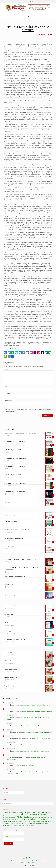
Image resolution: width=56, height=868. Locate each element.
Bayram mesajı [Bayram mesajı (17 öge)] (41, 812)
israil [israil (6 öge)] (51, 817)
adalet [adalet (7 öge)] (18, 813)
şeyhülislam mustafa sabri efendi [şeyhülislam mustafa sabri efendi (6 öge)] (26, 825)
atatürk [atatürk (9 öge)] (24, 812)
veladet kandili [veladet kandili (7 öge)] (37, 823)
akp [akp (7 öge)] (21, 813)
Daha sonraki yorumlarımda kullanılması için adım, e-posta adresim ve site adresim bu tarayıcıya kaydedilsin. (28, 410)
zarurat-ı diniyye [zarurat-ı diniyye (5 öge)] (44, 824)
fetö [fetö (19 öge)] (17, 817)
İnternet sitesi (8, 401)
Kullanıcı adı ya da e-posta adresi (14, 830)
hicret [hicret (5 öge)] (36, 817)
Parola (6, 836)
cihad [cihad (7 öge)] (14, 815)
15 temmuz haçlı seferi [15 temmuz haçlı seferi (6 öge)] (8, 813)
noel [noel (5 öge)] (50, 821)
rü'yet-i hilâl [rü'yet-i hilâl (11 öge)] (19, 823)
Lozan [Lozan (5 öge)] (17, 821)
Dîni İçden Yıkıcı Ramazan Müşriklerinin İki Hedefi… (36, 705)
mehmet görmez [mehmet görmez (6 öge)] (22, 821)
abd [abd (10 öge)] (15, 812)
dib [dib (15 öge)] (46, 815)
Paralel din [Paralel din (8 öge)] (6, 823)
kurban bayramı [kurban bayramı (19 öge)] (22, 819)
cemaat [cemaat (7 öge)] (8, 815)
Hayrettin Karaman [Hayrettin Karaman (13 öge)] (27, 817)
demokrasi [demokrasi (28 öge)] (27, 814)
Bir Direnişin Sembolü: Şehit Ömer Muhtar (40, 738)
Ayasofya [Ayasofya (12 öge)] (30, 812)
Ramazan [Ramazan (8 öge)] (12, 823)
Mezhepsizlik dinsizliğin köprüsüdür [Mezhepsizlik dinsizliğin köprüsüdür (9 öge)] (38, 821)
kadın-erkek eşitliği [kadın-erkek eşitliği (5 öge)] (11, 819)
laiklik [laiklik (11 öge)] (13, 821)
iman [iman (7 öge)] (48, 817)
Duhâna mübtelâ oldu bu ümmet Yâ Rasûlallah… (34, 726)
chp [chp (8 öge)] (11, 815)
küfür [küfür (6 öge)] (9, 821)
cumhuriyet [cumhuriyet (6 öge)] (18, 815)
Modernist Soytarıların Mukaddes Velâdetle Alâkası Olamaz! (37, 711)
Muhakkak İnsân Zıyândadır (29, 766)
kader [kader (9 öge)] (5, 819)
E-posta (7, 394)
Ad (6, 387)
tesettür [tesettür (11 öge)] (30, 823)
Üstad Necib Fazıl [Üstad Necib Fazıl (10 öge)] (13, 825)
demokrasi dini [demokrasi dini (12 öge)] (39, 815)
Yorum (7, 369)
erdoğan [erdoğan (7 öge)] (13, 817)
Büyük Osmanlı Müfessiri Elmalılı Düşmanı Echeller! (35, 745)
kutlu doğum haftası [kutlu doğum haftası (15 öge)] (38, 819)
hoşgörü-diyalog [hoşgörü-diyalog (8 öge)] (42, 817)
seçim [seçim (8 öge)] (26, 823)
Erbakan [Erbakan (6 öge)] (9, 817)
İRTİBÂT (28, 857)
